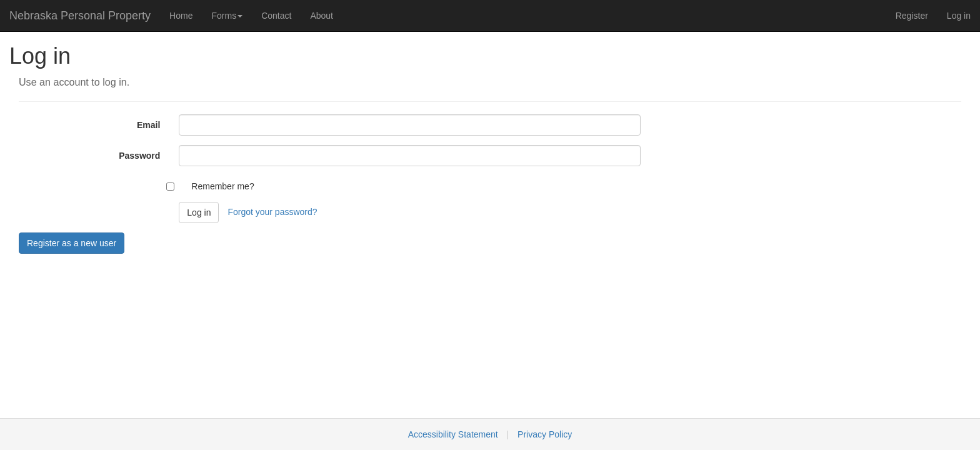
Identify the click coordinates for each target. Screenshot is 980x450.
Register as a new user (72, 243)
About (322, 16)
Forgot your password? (272, 212)
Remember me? (222, 186)
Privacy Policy (545, 434)
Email (148, 125)
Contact (276, 16)
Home (181, 16)
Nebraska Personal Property (80, 16)
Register (912, 16)
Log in (959, 16)
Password (139, 156)
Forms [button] (227, 16)
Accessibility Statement (453, 434)
